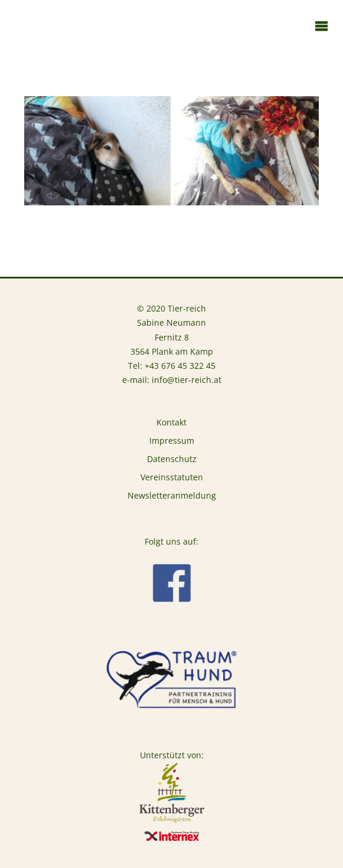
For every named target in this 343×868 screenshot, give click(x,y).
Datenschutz (172, 459)
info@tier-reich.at (187, 380)
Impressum (172, 441)
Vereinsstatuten (172, 477)
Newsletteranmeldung (172, 496)
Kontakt (171, 422)
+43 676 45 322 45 (180, 366)
